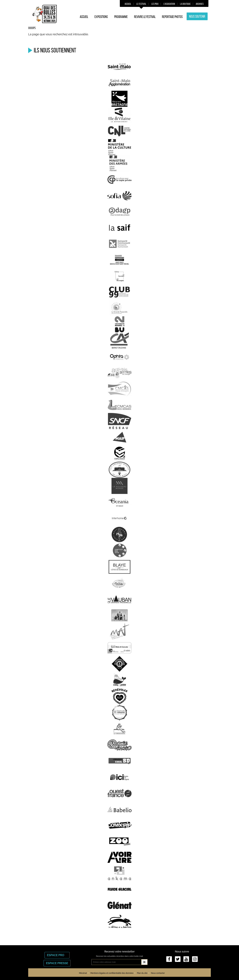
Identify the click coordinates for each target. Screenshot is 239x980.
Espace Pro (57, 955)
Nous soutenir (197, 16)
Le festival (141, 4)
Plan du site (142, 973)
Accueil (128, 4)
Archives (200, 4)
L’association (169, 4)
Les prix (155, 4)
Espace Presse (57, 963)
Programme (121, 17)
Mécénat (83, 973)
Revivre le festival (145, 17)
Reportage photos (172, 17)
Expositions (101, 17)
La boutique (185, 4)
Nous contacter (158, 973)
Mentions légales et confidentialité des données (112, 973)
